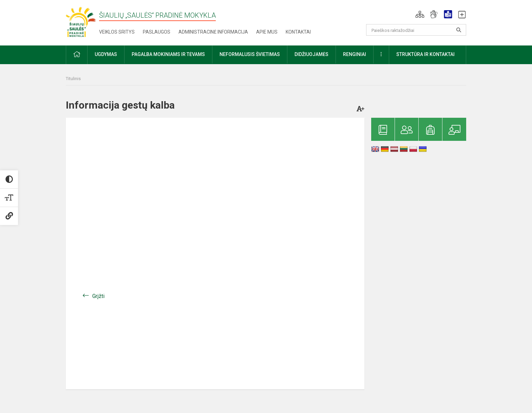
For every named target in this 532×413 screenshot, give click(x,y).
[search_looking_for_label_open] (459, 30)
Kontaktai (298, 32)
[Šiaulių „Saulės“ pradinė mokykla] (82, 22)
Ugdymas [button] (106, 54)
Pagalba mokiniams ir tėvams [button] (168, 54)
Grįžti (98, 296)
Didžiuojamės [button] (311, 54)
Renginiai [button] (355, 54)
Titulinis (73, 79)
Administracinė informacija (213, 32)
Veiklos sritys (117, 32)
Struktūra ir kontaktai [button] (425, 54)
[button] (420, 14)
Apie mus (267, 32)
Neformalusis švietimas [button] (250, 54)
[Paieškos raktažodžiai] (416, 30)
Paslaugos (157, 32)
